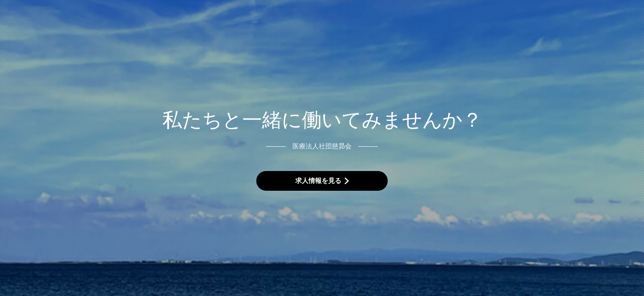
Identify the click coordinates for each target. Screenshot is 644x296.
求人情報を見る (318, 181)
